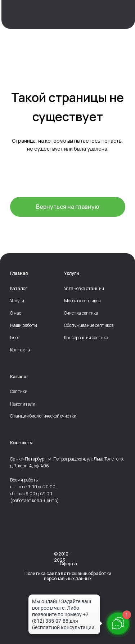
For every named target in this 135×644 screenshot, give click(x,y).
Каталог (19, 289)
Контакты (20, 350)
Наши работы (24, 325)
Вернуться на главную (68, 207)
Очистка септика (81, 313)
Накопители (23, 404)
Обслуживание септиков (89, 325)
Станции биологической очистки (43, 416)
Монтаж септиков (82, 301)
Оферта (68, 564)
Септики (19, 392)
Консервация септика (86, 338)
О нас (16, 313)
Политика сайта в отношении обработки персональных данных (68, 576)
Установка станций (84, 289)
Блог (15, 338)
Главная (19, 273)
